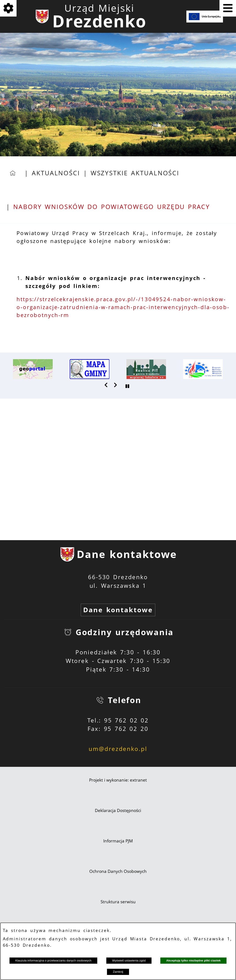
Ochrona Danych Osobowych (118, 871)
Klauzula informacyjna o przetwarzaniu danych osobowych (53, 960)
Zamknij (118, 972)
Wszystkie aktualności (135, 173)
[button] (106, 385)
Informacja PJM (118, 841)
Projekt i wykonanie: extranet (118, 780)
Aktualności (56, 173)
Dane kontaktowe (118, 610)
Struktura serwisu (118, 902)
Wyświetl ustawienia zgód (129, 960)
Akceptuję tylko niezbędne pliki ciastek (194, 960)
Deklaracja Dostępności (118, 810)
